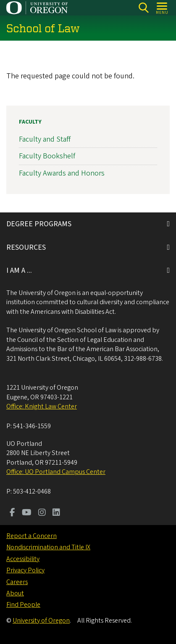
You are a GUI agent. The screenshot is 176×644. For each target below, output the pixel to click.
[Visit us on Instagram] (42, 513)
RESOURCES (26, 247)
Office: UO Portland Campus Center (56, 472)
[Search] (143, 8)
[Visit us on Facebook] (12, 513)
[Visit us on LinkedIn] (56, 513)
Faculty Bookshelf (47, 156)
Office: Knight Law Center (42, 406)
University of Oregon (41, 621)
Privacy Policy (25, 570)
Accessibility (23, 559)
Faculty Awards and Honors (62, 173)
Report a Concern (32, 536)
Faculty (30, 122)
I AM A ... (19, 270)
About (15, 593)
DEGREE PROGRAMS (39, 224)
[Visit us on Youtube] (27, 513)
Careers (17, 582)
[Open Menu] (162, 8)
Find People (23, 605)
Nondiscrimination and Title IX (48, 547)
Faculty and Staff (45, 139)
